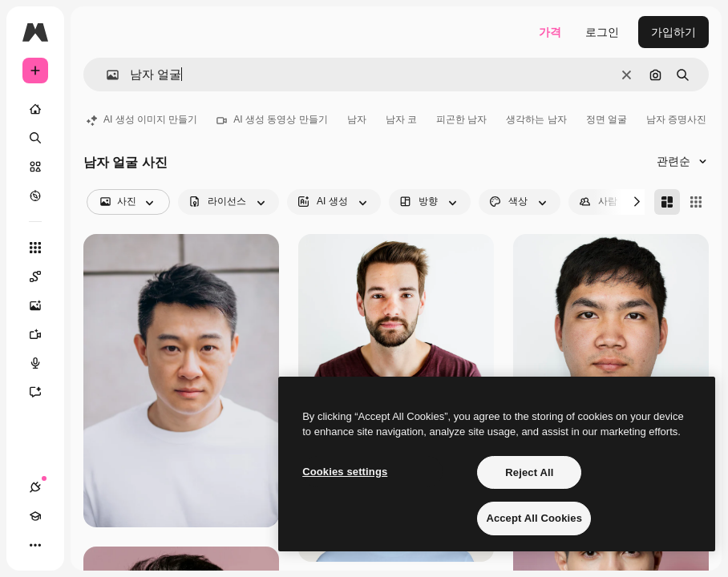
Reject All (529, 472)
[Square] (696, 202)
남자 (357, 119)
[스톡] (35, 167)
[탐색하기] (35, 196)
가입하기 (673, 32)
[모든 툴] (35, 248)
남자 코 (401, 119)
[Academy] (35, 516)
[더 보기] (35, 545)
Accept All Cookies (534, 518)
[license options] (229, 202)
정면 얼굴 (607, 119)
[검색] (35, 138)
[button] (106, 75)
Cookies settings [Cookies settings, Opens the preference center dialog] (345, 472)
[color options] (520, 202)
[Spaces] (43, 276)
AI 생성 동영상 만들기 (272, 119)
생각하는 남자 (536, 119)
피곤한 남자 (461, 119)
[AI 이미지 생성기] (43, 305)
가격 (550, 32)
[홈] (35, 109)
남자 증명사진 (676, 119)
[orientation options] (430, 202)
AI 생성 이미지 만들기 (142, 119)
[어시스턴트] (43, 392)
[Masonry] (667, 202)
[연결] (35, 487)
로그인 (602, 32)
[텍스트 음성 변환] (43, 363)
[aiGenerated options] (334, 202)
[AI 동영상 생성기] (43, 334)
